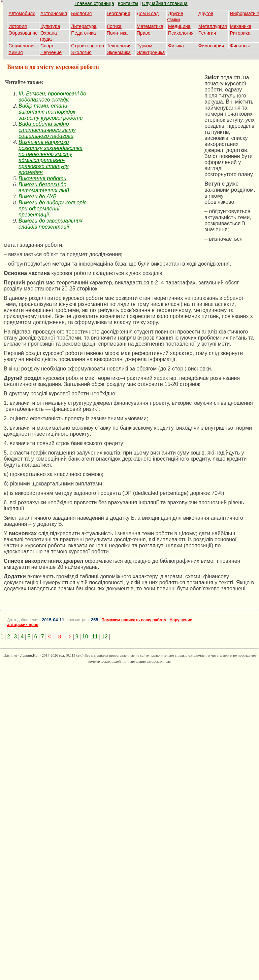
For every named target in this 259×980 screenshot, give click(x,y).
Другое (206, 13)
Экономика (119, 52)
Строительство (87, 46)
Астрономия (54, 13)
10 (85, 637)
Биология (81, 13)
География (119, 13)
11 (95, 637)
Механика (241, 26)
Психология (181, 33)
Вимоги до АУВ (38, 197)
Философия (211, 46)
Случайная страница (165, 3)
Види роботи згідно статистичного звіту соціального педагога (47, 130)
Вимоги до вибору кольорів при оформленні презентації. (53, 209)
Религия (207, 33)
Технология (119, 46)
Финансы (240, 46)
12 (105, 637)
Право (144, 33)
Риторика (240, 33)
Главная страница (94, 3)
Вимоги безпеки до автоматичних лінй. (44, 187)
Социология (22, 46)
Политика (117, 33)
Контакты (128, 3)
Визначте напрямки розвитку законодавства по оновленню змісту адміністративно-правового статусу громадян (51, 157)
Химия (15, 52)
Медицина (179, 26)
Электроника (151, 52)
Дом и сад (148, 13)
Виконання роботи (42, 178)
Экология (81, 52)
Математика (150, 26)
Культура (50, 26)
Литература (84, 26)
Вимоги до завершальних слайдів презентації (51, 224)
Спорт (47, 46)
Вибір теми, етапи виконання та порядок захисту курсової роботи (51, 112)
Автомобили (22, 13)
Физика (176, 46)
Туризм (144, 46)
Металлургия (213, 26)
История (18, 26)
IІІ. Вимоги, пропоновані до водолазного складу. (52, 97)
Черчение (51, 52)
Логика (114, 26)
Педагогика (83, 33)
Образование (23, 33)
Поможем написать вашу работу (134, 620)
